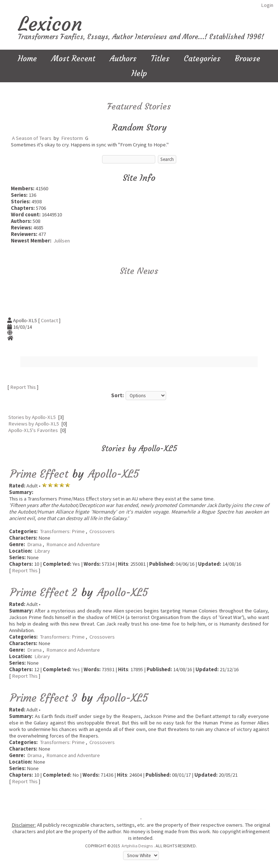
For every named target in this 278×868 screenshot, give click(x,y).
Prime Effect (39, 474)
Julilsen (62, 241)
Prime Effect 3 (44, 698)
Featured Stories (139, 107)
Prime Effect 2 (44, 592)
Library (42, 551)
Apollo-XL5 (114, 474)
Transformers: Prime (62, 531)
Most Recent (73, 59)
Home (27, 59)
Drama (34, 544)
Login (267, 5)
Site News (139, 271)
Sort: (117, 395)
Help (139, 73)
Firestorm (72, 138)
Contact (49, 320)
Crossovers (102, 531)
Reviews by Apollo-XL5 (34, 424)
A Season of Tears (32, 138)
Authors (123, 59)
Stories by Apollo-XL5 (32, 417)
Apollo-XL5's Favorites (33, 430)
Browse (248, 59)
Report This (23, 387)
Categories (202, 59)
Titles (160, 59)
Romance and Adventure (73, 544)
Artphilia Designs (137, 846)
